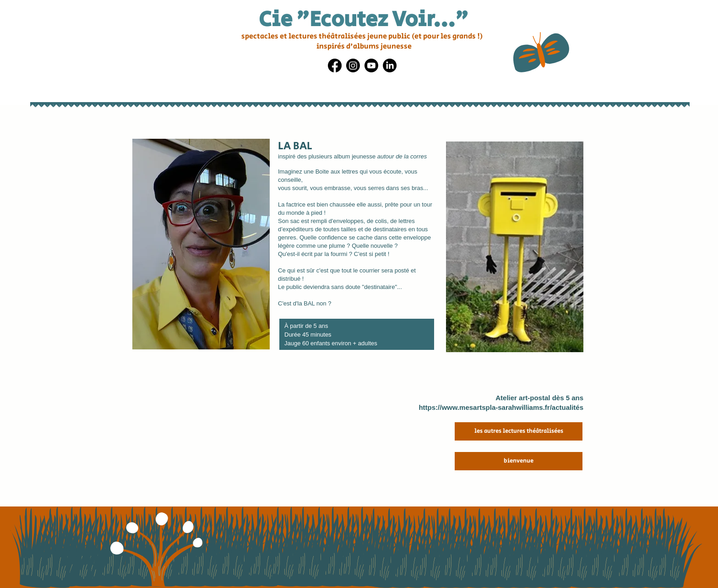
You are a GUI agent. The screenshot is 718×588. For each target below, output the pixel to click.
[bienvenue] (519, 461)
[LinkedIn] (390, 65)
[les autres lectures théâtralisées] (519, 431)
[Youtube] (371, 65)
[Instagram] (353, 65)
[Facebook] (335, 65)
